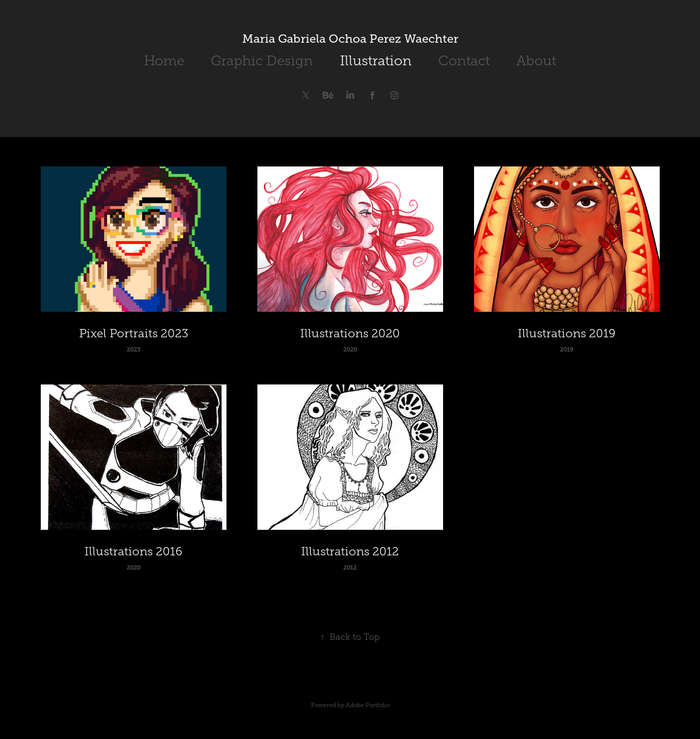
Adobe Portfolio (368, 705)
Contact (464, 61)
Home (164, 61)
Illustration (376, 61)
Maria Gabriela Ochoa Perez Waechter (350, 39)
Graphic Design (262, 61)
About (536, 61)
